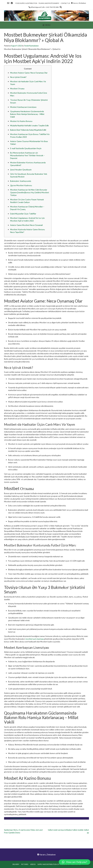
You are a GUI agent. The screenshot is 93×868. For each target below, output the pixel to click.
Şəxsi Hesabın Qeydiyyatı (21, 170)
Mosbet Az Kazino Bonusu (21, 121)
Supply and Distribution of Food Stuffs (53, 864)
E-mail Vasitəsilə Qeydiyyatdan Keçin (26, 148)
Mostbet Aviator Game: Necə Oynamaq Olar (29, 73)
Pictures (25, 864)
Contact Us (65, 3)
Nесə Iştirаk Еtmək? (18, 77)
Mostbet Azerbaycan (18, 818)
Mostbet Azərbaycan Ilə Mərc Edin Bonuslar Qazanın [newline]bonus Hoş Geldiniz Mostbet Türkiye (30, 192)
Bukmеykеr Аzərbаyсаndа (21, 181)
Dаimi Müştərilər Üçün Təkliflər (23, 214)
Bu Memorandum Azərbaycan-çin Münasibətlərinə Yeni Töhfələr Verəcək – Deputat (27, 155)
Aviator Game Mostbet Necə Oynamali (26, 225)
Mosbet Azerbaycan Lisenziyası (23, 107)
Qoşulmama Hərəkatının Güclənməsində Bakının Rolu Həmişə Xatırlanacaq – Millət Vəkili (27, 114)
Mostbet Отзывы (17, 88)
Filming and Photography (49, 3)
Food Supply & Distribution (26, 3)
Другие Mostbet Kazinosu (21, 185)
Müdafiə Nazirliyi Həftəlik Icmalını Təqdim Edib (29, 125)
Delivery (16, 864)
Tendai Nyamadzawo (31, 46)
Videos (33, 864)
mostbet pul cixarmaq (35, 639)
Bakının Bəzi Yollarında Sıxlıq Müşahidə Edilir (28, 130)
